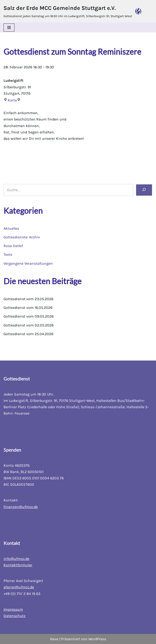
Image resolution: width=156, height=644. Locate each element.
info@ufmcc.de (16, 559)
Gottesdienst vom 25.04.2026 (28, 334)
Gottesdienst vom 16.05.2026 (28, 308)
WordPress (97, 639)
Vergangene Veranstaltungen (28, 263)
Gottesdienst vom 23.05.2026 (28, 299)
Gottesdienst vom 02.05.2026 (29, 325)
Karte (10, 100)
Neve (54, 639)
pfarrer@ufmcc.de (19, 587)
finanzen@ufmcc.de (21, 507)
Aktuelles (11, 228)
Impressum (13, 609)
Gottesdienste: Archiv (22, 237)
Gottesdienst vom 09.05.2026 (29, 316)
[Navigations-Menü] (9, 27)
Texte (8, 254)
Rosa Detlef (13, 246)
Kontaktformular (18, 565)
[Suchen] (144, 190)
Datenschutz (15, 616)
